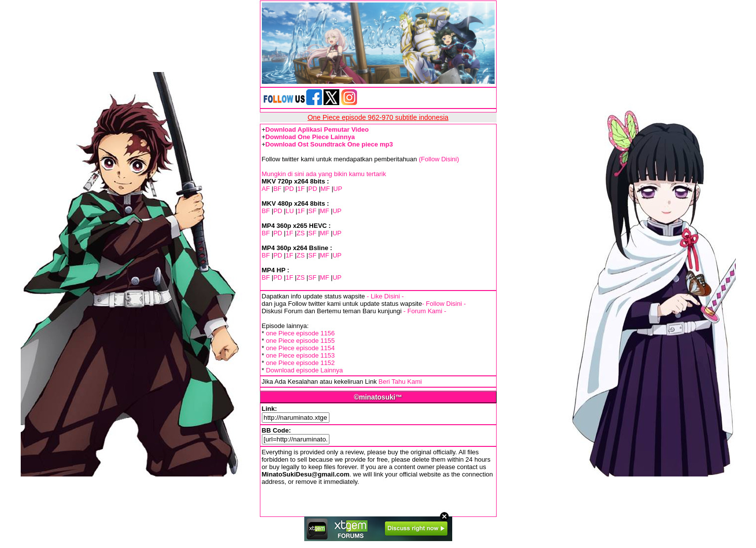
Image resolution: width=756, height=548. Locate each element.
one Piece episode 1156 (300, 333)
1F (301, 189)
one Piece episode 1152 (300, 363)
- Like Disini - (385, 296)
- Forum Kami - (425, 311)
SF (312, 211)
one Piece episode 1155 (300, 341)
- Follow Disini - (444, 304)
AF (266, 189)
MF (325, 189)
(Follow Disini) (439, 159)
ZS (301, 233)
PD (289, 189)
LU (290, 211)
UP (338, 189)
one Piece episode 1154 (300, 348)
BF (277, 189)
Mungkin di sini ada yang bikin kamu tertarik (324, 174)
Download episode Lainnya (304, 370)
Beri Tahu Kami (400, 382)
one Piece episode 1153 (300, 355)
